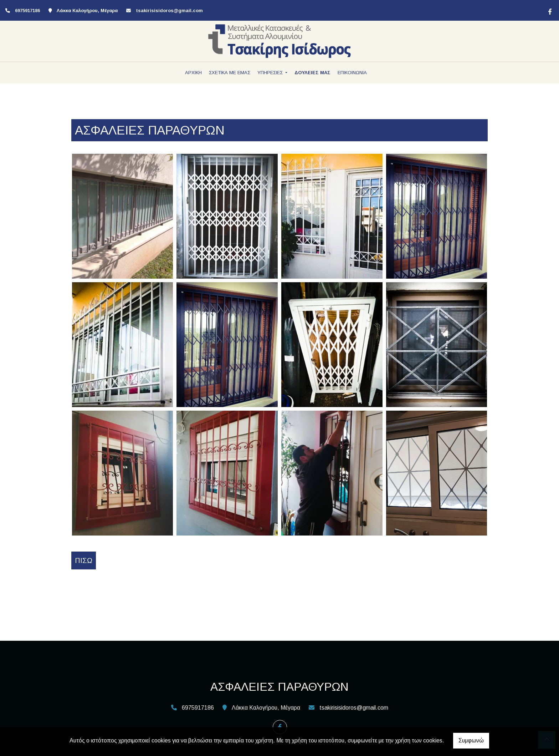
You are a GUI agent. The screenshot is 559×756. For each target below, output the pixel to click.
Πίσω (84, 560)
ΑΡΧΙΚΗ (193, 73)
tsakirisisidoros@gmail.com (169, 11)
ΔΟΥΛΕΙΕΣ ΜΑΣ (312, 73)
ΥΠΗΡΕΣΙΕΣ (271, 73)
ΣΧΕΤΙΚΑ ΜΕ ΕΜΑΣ (230, 73)
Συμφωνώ (471, 740)
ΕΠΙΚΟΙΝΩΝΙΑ (352, 73)
